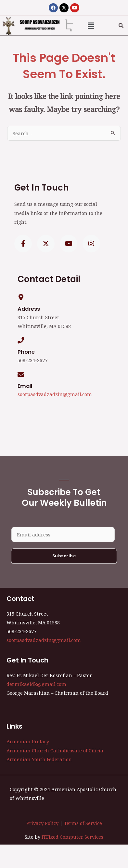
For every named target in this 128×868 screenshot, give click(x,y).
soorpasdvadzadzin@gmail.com (55, 394)
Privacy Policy (42, 823)
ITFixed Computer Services (72, 837)
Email (25, 386)
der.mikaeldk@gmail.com (36, 684)
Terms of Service (83, 823)
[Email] (21, 375)
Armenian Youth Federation (39, 759)
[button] (91, 25)
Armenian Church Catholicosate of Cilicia (55, 750)
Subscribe (64, 556)
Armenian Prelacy (28, 741)
